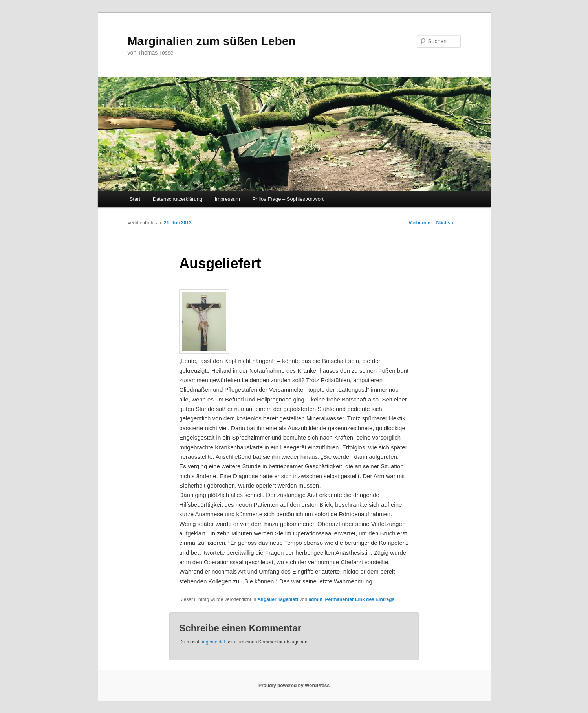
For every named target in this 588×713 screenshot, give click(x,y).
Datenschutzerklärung (178, 199)
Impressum (227, 199)
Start (135, 199)
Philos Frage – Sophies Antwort (288, 199)
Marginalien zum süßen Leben (212, 41)
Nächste (448, 223)
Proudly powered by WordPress (294, 686)
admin (315, 599)
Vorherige (416, 223)
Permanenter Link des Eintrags (360, 599)
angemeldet (213, 642)
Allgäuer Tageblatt (278, 599)
